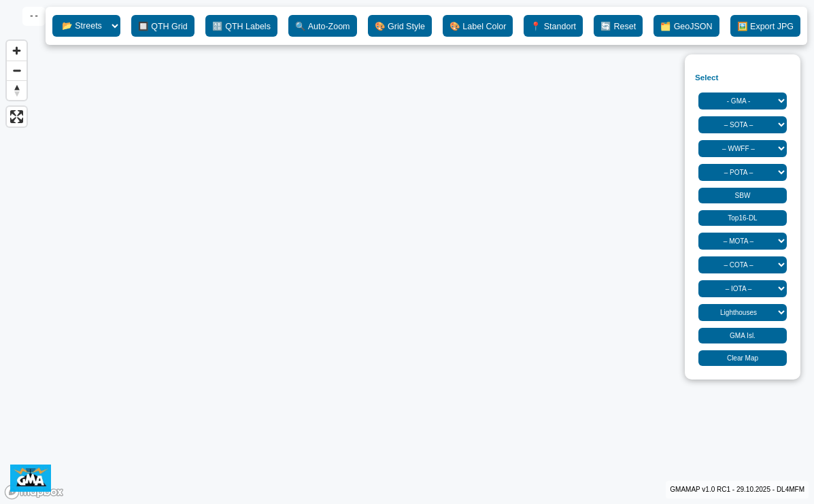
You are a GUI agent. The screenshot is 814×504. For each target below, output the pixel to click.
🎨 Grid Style (400, 27)
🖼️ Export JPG (765, 27)
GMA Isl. (743, 336)
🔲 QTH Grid (163, 27)
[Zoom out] (17, 70)
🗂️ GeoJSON (686, 27)
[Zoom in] (17, 51)
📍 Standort (553, 27)
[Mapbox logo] (34, 492)
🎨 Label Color (478, 27)
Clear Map (743, 358)
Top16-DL (742, 218)
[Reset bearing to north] (17, 90)
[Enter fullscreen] (17, 117)
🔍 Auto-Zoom (323, 27)
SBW (743, 196)
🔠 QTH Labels (241, 27)
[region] (407, 252)
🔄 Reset (618, 27)
